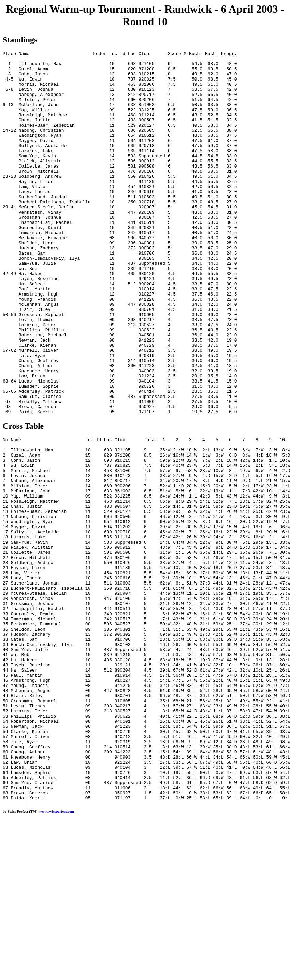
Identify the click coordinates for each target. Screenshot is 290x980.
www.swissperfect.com (57, 957)
